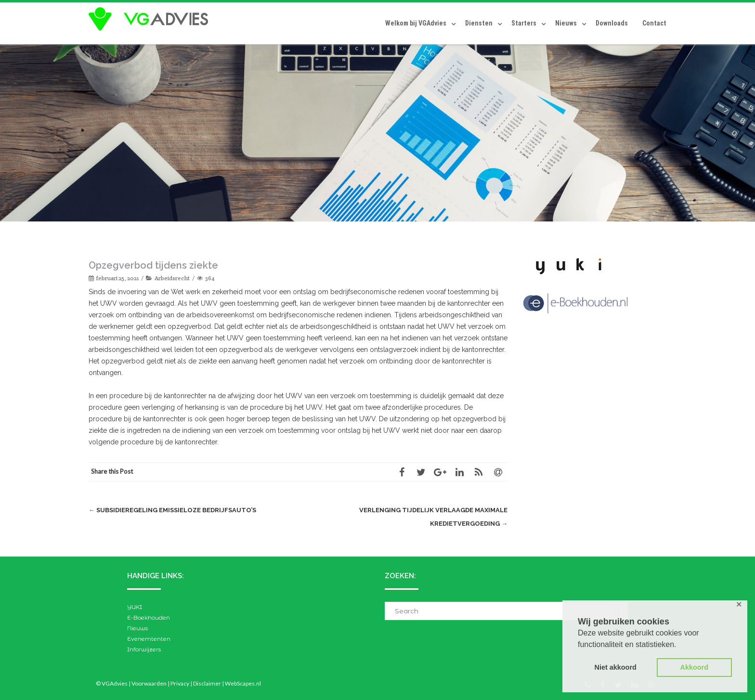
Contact (654, 23)
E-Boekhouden (149, 617)
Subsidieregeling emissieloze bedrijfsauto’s (172, 510)
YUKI (135, 607)
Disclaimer (207, 683)
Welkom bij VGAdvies (416, 23)
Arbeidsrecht (172, 278)
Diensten (479, 23)
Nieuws (566, 23)
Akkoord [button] (694, 667)
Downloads (612, 23)
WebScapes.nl (243, 683)
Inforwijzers (144, 649)
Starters (524, 23)
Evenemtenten (149, 639)
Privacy (180, 683)
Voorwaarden (149, 683)
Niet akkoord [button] (616, 667)
